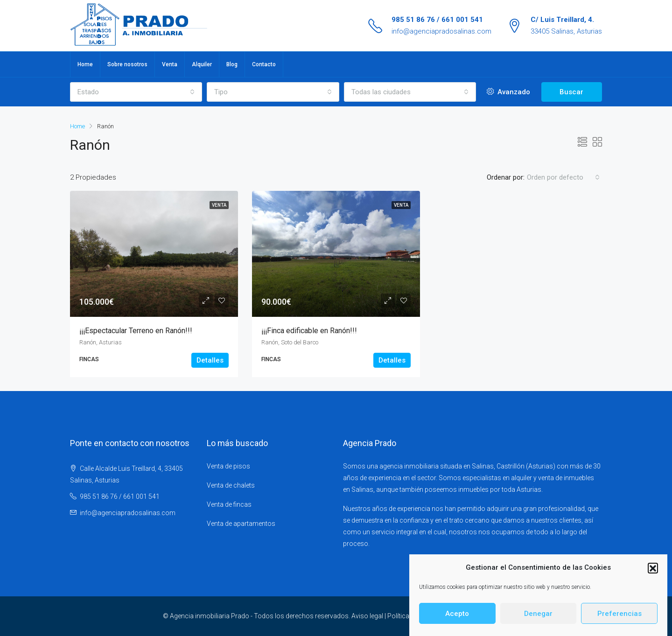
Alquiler (202, 64)
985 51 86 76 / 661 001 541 (437, 20)
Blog (232, 64)
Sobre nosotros (127, 64)
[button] (653, 570)
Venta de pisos (228, 466)
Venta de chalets (231, 485)
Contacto (264, 64)
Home (85, 64)
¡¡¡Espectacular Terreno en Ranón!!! (136, 331)
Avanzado (508, 92)
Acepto (457, 616)
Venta (170, 64)
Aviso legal (367, 616)
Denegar (538, 616)
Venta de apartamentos (241, 524)
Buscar (571, 92)
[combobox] (136, 92)
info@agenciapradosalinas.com (441, 31)
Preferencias (619, 616)
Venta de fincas (229, 504)
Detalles (210, 360)
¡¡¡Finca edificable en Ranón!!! (309, 331)
